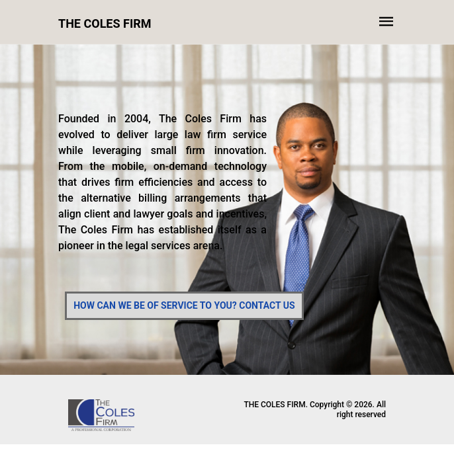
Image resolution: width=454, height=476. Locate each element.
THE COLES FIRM (105, 23)
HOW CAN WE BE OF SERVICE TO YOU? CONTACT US (184, 305)
